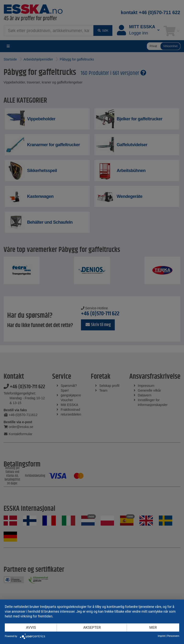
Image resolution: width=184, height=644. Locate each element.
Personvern (173, 636)
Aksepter (92, 627)
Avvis (31, 627)
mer (153, 627)
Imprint (162, 636)
